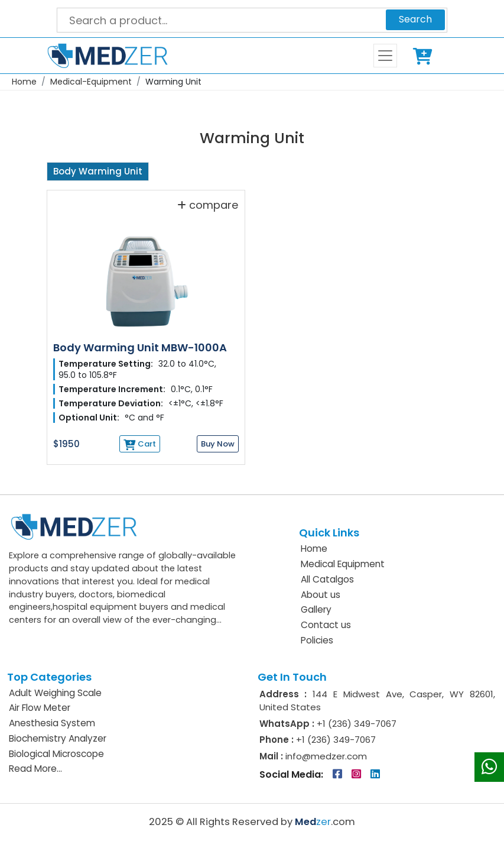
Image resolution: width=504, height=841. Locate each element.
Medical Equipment (343, 564)
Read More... (35, 769)
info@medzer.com (325, 756)
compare (208, 205)
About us (321, 595)
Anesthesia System (52, 723)
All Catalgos (327, 579)
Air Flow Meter (40, 708)
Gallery (316, 609)
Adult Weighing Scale (55, 693)
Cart (425, 56)
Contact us (326, 625)
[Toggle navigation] (385, 56)
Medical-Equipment (91, 82)
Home (24, 82)
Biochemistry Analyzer (58, 738)
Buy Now (218, 444)
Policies (317, 640)
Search (415, 19)
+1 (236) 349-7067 (357, 724)
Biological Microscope (56, 754)
